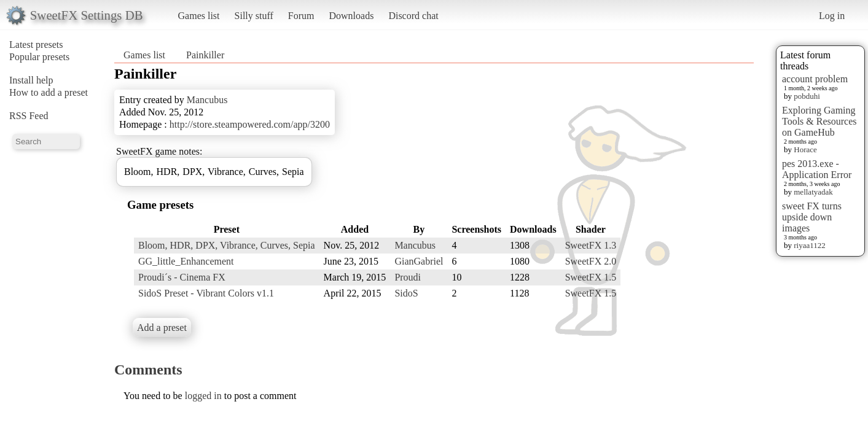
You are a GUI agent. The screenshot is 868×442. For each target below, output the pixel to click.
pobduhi (807, 96)
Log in (832, 16)
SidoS (406, 293)
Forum (301, 16)
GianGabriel (419, 261)
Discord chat (413, 16)
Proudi (408, 277)
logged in (203, 396)
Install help (31, 80)
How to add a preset (49, 92)
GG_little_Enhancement (186, 261)
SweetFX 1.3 (591, 245)
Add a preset (162, 328)
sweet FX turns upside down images (812, 217)
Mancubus (207, 100)
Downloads (351, 16)
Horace (805, 149)
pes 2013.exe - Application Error (817, 169)
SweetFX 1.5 (591, 277)
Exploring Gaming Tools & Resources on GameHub (819, 121)
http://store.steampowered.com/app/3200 (250, 124)
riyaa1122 (810, 245)
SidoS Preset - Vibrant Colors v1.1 (206, 293)
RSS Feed (29, 116)
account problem (815, 79)
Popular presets (39, 57)
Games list (199, 16)
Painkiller (205, 55)
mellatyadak (813, 192)
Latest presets (36, 45)
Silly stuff (254, 16)
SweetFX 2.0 (591, 261)
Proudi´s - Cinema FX (182, 277)
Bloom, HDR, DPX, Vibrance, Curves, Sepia (227, 245)
